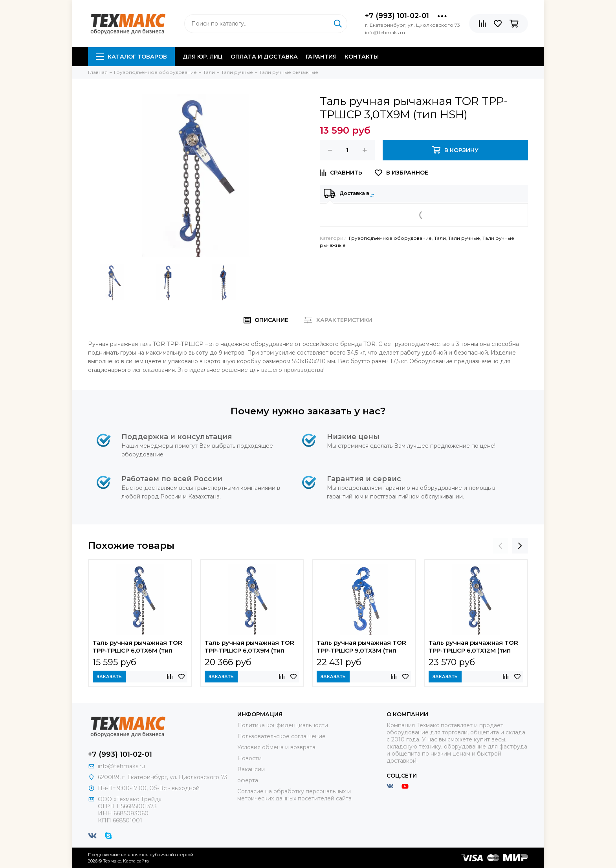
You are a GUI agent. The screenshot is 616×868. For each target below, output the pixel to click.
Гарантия (321, 57)
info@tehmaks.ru (121, 766)
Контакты (362, 57)
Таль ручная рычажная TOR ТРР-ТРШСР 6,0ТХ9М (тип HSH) (249, 647)
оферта (248, 780)
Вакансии (251, 769)
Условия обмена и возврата (276, 747)
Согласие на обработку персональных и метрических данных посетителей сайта (294, 795)
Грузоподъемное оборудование (390, 238)
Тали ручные (464, 238)
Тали (440, 238)
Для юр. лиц (203, 57)
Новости (249, 758)
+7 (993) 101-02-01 (397, 16)
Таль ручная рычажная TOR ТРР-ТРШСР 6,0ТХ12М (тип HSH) (473, 647)
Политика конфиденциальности (283, 725)
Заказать (109, 677)
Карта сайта (136, 861)
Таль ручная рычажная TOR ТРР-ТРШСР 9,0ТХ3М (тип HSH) (361, 647)
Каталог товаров (131, 57)
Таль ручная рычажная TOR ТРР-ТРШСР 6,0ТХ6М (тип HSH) (137, 647)
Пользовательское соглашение (281, 736)
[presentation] (500, 546)
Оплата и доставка (264, 57)
